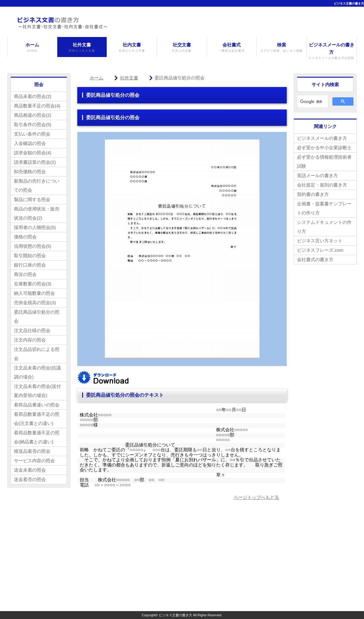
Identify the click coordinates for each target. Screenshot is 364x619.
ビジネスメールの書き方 (332, 51)
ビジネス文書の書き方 (349, 3)
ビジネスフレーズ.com (320, 250)
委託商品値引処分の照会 (37, 316)
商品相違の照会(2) (33, 115)
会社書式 (232, 47)
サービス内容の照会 (34, 461)
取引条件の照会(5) (33, 124)
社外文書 (82, 47)
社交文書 (182, 47)
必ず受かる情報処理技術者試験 (324, 161)
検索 (282, 47)
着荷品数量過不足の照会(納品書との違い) (37, 437)
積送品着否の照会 (32, 451)
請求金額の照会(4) (33, 153)
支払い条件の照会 (32, 134)
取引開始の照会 (30, 256)
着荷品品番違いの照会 (37, 405)
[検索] (312, 102)
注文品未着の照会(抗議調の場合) (37, 372)
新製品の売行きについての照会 (37, 185)
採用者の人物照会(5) (35, 227)
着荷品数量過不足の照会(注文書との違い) (37, 419)
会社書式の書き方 (315, 259)
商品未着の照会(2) (33, 96)
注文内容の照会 (30, 340)
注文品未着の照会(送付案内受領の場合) (37, 391)
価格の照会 (25, 237)
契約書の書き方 (313, 194)
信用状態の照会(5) (33, 246)
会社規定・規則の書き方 (322, 185)
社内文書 (132, 47)
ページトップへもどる (256, 497)
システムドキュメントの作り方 (324, 227)
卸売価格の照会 (30, 172)
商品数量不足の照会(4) (37, 106)
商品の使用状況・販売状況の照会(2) (37, 213)
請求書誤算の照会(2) (35, 162)
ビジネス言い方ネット (320, 241)
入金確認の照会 (30, 143)
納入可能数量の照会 (34, 293)
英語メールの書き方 (317, 175)
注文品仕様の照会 (32, 330)
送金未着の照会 (30, 470)
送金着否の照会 (30, 479)
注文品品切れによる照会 (37, 354)
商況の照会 (25, 274)
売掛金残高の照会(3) (35, 303)
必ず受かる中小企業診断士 (324, 148)
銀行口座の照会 (30, 265)
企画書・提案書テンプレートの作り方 (324, 208)
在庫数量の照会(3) (33, 284)
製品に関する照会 (32, 199)
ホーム (32, 47)
